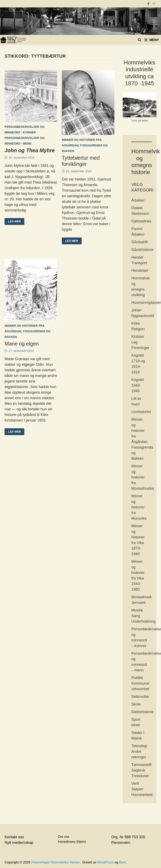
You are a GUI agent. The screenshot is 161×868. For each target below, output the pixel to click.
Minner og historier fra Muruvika (139, 507)
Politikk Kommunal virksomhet (140, 683)
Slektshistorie (142, 712)
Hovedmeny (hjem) (72, 842)
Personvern (121, 843)
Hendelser (140, 271)
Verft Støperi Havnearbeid (142, 789)
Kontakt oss (14, 837)
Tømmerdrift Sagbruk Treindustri (141, 770)
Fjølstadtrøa (141, 221)
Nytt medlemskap (19, 843)
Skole (136, 704)
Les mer (14, 222)
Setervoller (140, 697)
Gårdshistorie (142, 250)
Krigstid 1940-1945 (137, 385)
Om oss (64, 837)
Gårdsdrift (139, 242)
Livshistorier (141, 412)
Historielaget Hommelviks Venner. (56, 862)
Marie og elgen (22, 344)
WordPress (106, 862)
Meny (152, 40)
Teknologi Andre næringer (139, 752)
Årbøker (138, 200)
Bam (123, 862)
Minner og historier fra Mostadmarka (143, 477)
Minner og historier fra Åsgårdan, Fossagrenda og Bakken (85, 145)
